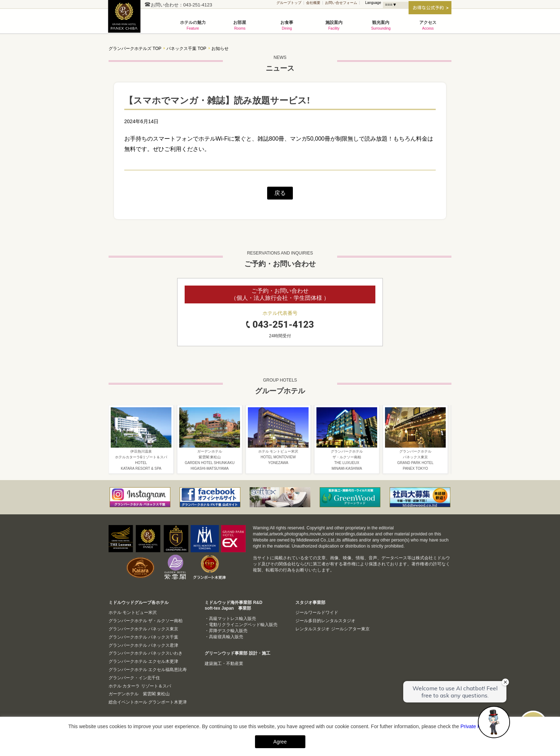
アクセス (428, 25)
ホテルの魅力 (193, 25)
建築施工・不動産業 (224, 664)
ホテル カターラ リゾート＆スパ (140, 686)
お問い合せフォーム (341, 3)
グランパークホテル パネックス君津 (143, 645)
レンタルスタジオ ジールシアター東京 (332, 629)
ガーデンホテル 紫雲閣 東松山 (139, 694)
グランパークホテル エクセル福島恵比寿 (148, 670)
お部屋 (240, 25)
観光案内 (381, 25)
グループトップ (289, 3)
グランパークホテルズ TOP (135, 49)
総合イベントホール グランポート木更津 (148, 702)
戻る (280, 193)
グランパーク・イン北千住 (134, 678)
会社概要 (313, 3)
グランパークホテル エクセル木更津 (143, 661)
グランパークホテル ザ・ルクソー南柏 (146, 621)
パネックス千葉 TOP (186, 49)
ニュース (280, 62)
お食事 (287, 25)
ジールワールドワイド (317, 613)
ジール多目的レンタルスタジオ (325, 621)
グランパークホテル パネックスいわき (146, 653)
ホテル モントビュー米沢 (133, 613)
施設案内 (334, 25)
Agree (280, 742)
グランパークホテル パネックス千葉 (126, 20)
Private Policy (475, 726)
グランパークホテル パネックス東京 (143, 629)
